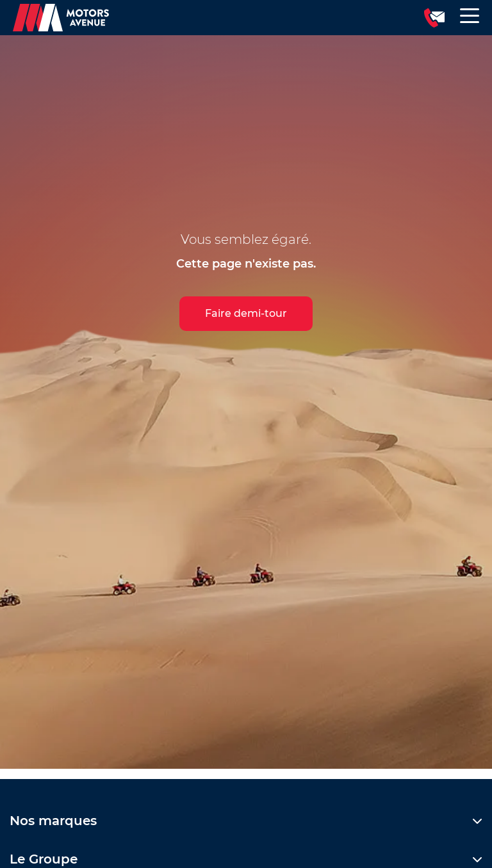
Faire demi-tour (246, 313)
